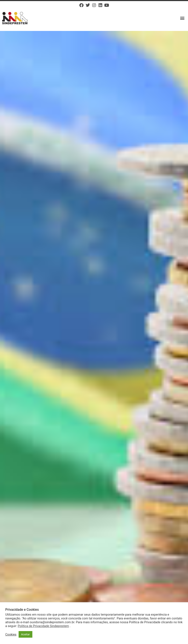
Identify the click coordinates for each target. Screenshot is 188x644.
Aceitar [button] (25, 634)
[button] (182, 18)
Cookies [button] (11, 634)
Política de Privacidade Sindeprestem (43, 626)
